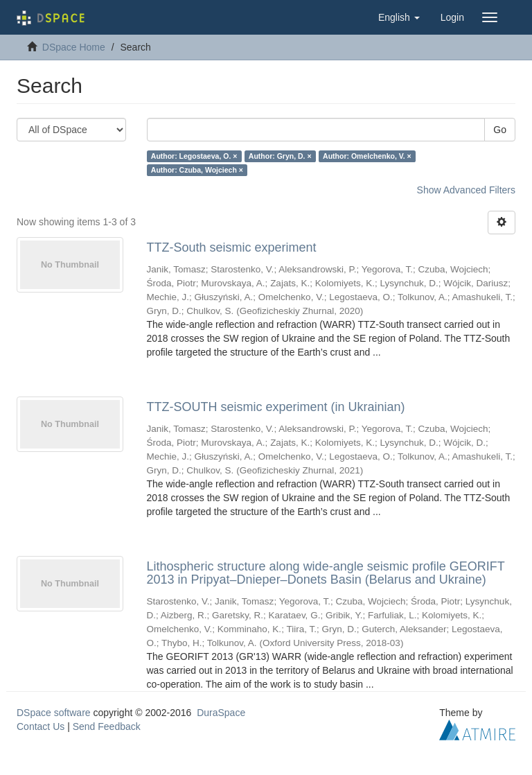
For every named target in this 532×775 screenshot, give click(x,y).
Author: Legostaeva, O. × (194, 156)
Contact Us (41, 726)
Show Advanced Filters (466, 190)
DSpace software (54, 713)
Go (500, 130)
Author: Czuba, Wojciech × (197, 170)
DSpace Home (74, 47)
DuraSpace (221, 713)
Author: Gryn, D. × (280, 156)
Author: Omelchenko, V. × (367, 156)
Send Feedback (107, 726)
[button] (399, 17)
